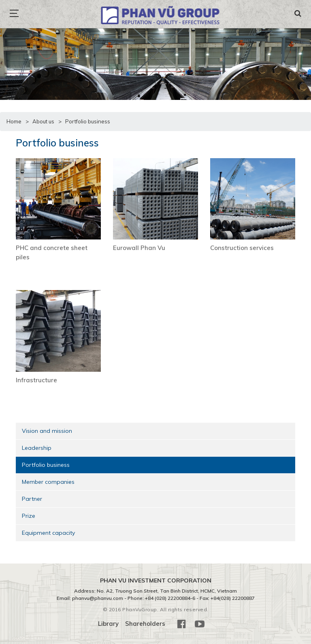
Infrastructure (36, 380)
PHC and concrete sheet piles (52, 252)
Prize (29, 516)
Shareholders (145, 624)
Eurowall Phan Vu (139, 248)
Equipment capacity (48, 533)
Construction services (242, 248)
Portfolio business (46, 465)
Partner (32, 499)
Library (108, 624)
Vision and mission (47, 431)
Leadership (37, 448)
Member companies (48, 482)
